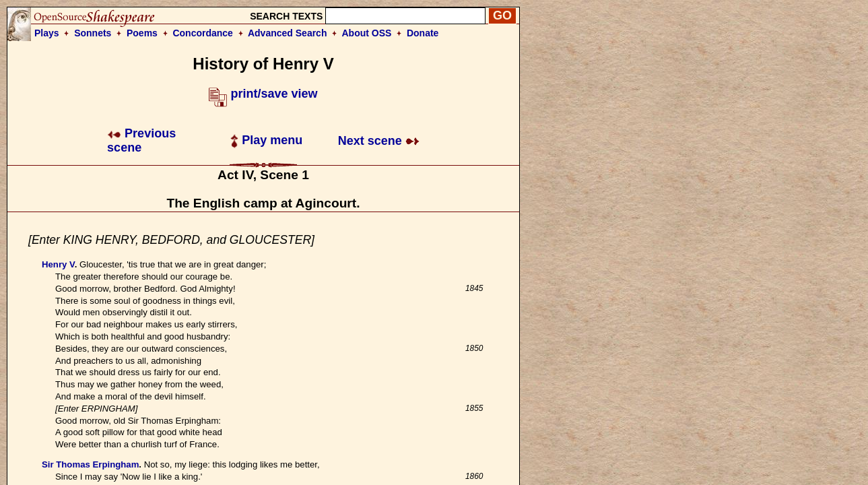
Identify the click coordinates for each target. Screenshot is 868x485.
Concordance (202, 33)
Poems (142, 33)
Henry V (58, 264)
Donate (423, 33)
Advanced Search (288, 33)
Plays (47, 33)
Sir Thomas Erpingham (90, 464)
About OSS (367, 33)
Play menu (266, 140)
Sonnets (93, 33)
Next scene (379, 141)
